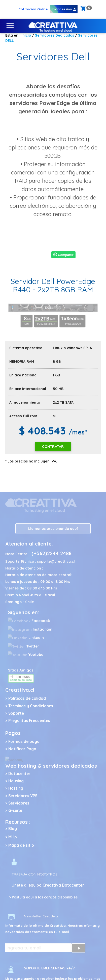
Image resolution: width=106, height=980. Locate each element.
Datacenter (19, 774)
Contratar (53, 447)
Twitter (24, 646)
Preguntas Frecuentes (29, 721)
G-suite (15, 810)
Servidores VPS (23, 796)
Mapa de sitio (21, 845)
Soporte (16, 713)
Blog (13, 829)
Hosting (16, 788)
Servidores (19, 803)
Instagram (30, 629)
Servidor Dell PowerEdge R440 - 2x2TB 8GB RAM (53, 285)
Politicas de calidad (27, 698)
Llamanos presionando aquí (53, 529)
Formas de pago (24, 742)
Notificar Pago (22, 749)
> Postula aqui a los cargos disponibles (43, 897)
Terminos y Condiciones (31, 706)
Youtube (26, 654)
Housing (16, 781)
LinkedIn (26, 638)
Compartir (63, 255)
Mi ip (13, 837)
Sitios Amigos (21, 670)
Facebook (29, 621)
